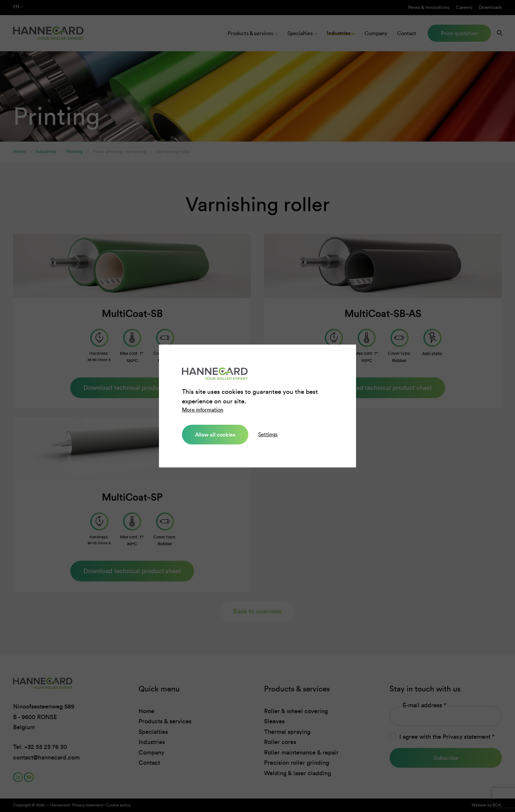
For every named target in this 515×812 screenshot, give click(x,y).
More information (203, 410)
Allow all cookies (215, 435)
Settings (268, 434)
